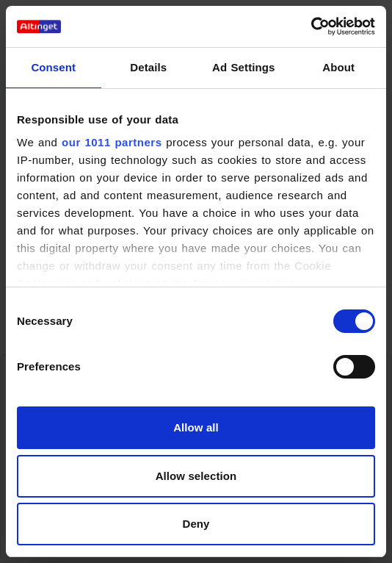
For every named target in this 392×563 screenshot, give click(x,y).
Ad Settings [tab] (243, 67)
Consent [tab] (53, 67)
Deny (196, 524)
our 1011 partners (112, 142)
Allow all (196, 427)
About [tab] (338, 67)
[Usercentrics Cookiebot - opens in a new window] (311, 26)
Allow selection (196, 476)
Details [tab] (148, 67)
